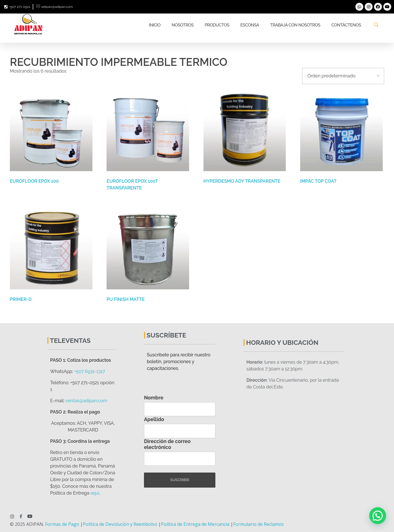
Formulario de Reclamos (258, 524)
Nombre (154, 398)
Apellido (154, 419)
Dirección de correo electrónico (167, 444)
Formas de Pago (62, 524)
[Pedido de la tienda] (343, 76)
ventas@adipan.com (86, 401)
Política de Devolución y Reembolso (120, 524)
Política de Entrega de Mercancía (195, 524)
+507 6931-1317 (89, 371)
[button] (378, 516)
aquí (95, 493)
